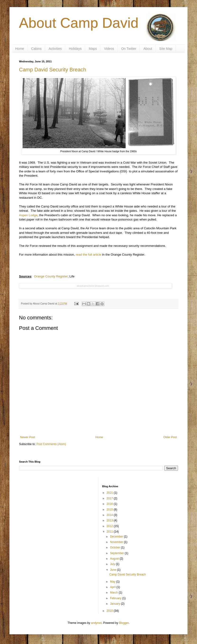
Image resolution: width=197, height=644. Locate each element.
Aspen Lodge (28, 215)
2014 (110, 515)
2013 (110, 520)
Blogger (124, 623)
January (115, 604)
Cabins (36, 49)
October (115, 547)
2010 (110, 611)
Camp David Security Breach (52, 70)
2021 (110, 493)
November (117, 542)
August (115, 559)
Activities (55, 49)
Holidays (75, 49)
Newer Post (28, 437)
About (148, 49)
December (117, 537)
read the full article (89, 255)
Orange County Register (51, 276)
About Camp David (79, 23)
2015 (110, 510)
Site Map (166, 49)
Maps (93, 49)
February (116, 598)
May (113, 582)
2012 (110, 526)
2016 (110, 504)
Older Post (170, 437)
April (113, 587)
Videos (109, 49)
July (113, 564)
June (113, 570)
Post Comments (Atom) (51, 444)
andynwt (96, 623)
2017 (110, 498)
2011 (110, 532)
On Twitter (129, 49)
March (114, 593)
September (117, 553)
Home (20, 49)
